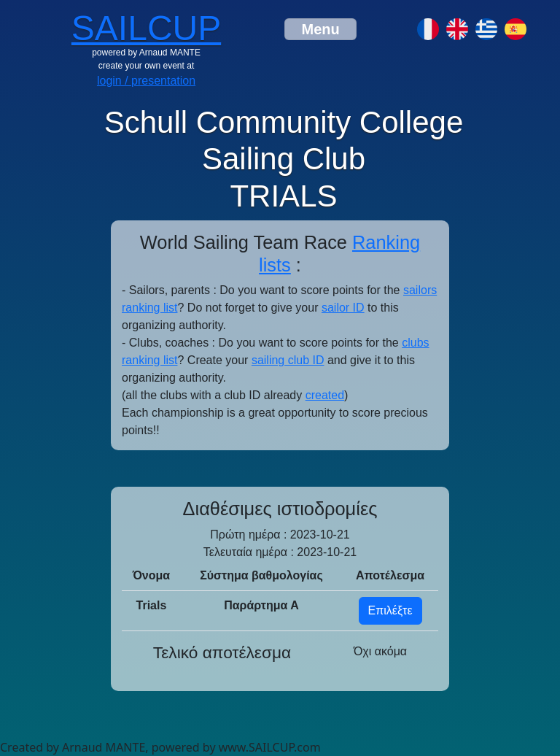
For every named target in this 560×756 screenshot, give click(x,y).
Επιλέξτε (390, 610)
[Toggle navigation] (320, 29)
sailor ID (343, 308)
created (325, 395)
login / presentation (146, 81)
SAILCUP (146, 28)
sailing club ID (288, 360)
